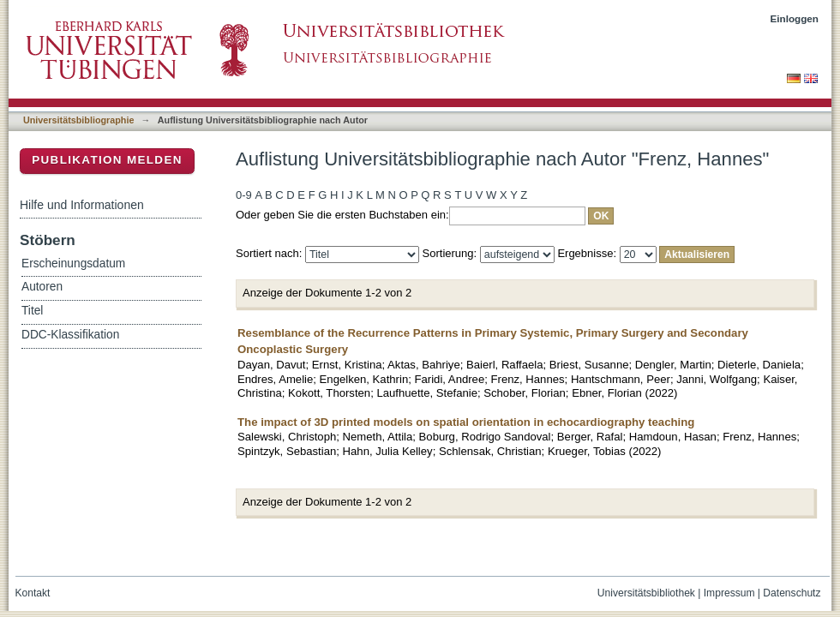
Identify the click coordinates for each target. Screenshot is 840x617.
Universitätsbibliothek (646, 593)
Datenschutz (792, 593)
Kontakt (33, 593)
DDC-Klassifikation (70, 335)
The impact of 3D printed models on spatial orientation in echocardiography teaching (466, 422)
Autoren (42, 287)
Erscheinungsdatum (73, 264)
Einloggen (795, 18)
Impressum (729, 593)
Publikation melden (107, 160)
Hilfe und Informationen (82, 205)
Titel (32, 311)
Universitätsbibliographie (78, 120)
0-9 (244, 195)
